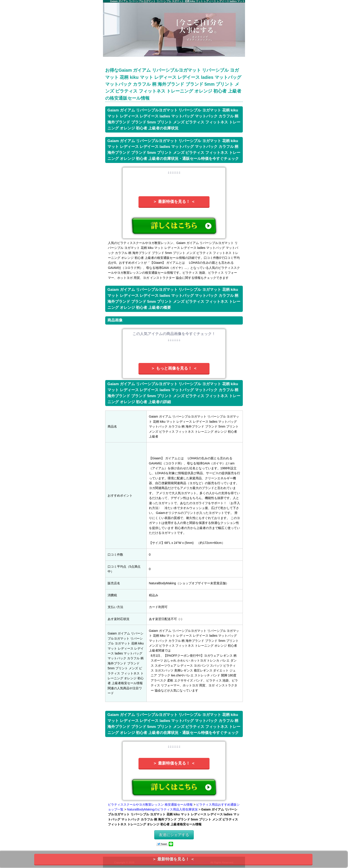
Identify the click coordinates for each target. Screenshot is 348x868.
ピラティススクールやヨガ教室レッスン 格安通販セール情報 (150, 805)
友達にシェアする (174, 835)
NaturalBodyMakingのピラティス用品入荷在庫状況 (162, 809)
